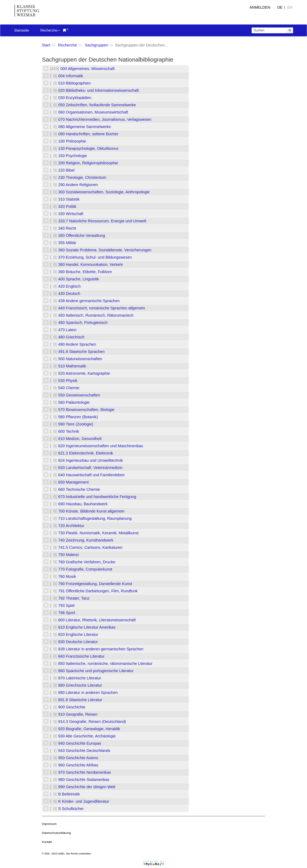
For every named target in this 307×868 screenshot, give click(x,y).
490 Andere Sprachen (77, 344)
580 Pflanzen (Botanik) (78, 417)
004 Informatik (71, 76)
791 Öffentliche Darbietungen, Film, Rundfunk (98, 591)
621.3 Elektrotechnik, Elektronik (86, 453)
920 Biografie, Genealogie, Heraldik (89, 729)
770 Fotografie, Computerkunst (85, 569)
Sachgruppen (96, 45)
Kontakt (47, 842)
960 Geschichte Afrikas (78, 765)
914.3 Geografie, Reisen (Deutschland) (92, 722)
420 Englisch (69, 286)
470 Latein (67, 330)
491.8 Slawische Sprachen (81, 352)
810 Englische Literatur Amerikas (87, 627)
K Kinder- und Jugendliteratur (84, 801)
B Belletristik (69, 794)
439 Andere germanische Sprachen (89, 301)
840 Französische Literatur (81, 656)
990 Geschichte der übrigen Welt (87, 787)
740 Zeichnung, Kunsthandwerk (86, 540)
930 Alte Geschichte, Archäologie (87, 736)
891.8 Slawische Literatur (80, 700)
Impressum (49, 824)
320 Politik (67, 206)
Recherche (50, 30)
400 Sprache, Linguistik (79, 279)
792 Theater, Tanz (74, 598)
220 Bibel (66, 170)
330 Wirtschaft (71, 214)
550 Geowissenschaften (79, 395)
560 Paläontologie (74, 402)
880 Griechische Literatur (80, 685)
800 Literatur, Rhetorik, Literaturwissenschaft (97, 620)
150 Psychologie (73, 156)
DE (280, 7)
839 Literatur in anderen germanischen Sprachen (101, 649)
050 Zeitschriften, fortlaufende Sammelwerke (97, 105)
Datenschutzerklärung (56, 833)
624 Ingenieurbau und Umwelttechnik (90, 460)
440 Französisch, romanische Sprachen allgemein (102, 308)
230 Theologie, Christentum (82, 177)
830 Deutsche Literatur (78, 642)
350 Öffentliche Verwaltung (82, 235)
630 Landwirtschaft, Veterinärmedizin (90, 468)
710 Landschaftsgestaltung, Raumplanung (95, 518)
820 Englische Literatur (78, 634)
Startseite (22, 30)
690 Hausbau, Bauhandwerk (83, 504)
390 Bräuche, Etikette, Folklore (85, 272)
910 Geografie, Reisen (78, 714)
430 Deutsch (69, 294)
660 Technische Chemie (79, 489)
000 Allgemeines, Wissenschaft (87, 69)
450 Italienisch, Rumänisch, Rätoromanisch (96, 315)
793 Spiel (66, 605)
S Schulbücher (71, 809)
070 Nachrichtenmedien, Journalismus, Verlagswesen (105, 119)
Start (46, 45)
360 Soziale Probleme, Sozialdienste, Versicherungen (105, 250)
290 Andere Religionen (78, 185)
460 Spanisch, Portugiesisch (83, 323)
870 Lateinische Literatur (80, 678)
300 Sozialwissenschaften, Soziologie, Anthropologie (104, 192)
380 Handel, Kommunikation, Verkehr (91, 264)
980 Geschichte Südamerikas (84, 780)
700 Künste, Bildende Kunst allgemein (91, 511)
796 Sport (67, 613)
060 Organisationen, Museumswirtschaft (93, 112)
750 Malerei (68, 555)
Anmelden (260, 7)
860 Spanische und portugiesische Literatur (96, 671)
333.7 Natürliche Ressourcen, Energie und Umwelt (102, 221)
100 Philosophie (72, 141)
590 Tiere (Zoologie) (76, 424)
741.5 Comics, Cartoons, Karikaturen (90, 547)
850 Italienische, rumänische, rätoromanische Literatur (105, 663)
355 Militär (67, 243)
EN (290, 7)
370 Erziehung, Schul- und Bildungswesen (95, 257)
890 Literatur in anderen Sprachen (88, 693)
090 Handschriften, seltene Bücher (88, 134)
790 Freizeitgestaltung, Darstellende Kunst (95, 584)
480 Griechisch (71, 337)
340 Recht (67, 228)
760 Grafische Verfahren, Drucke (87, 562)
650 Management (73, 482)
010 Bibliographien (74, 83)
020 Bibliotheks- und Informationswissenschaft (98, 90)
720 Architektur (71, 526)
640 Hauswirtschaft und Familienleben (91, 475)
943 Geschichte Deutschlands (84, 751)
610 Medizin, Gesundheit (80, 439)
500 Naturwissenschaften (80, 359)
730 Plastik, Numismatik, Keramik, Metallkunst (98, 533)
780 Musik (67, 576)
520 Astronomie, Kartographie (84, 373)
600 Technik (69, 431)
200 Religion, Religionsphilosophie (88, 163)
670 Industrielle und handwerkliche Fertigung (97, 497)
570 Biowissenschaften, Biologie (86, 410)
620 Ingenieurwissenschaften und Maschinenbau (101, 446)
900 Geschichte (72, 707)
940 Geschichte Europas (80, 743)
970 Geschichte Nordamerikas (84, 772)
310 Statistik (69, 199)
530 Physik (68, 381)
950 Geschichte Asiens (78, 758)
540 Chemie (69, 388)
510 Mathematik (72, 366)
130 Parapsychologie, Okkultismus (88, 148)
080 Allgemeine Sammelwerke (84, 127)
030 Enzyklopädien (75, 98)
